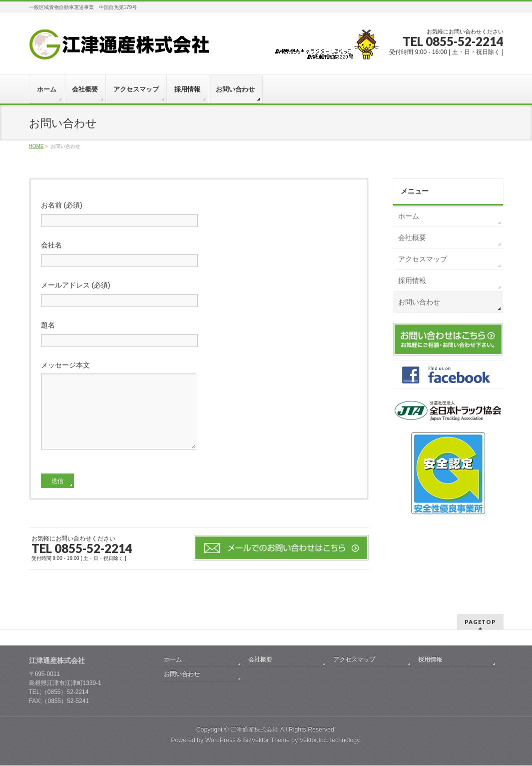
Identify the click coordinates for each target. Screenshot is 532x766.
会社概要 (412, 237)
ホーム (409, 216)
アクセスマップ (423, 259)
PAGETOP (480, 622)
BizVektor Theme (266, 740)
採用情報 (412, 280)
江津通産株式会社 (254, 730)
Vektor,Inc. (314, 740)
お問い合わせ (419, 302)
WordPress (221, 740)
